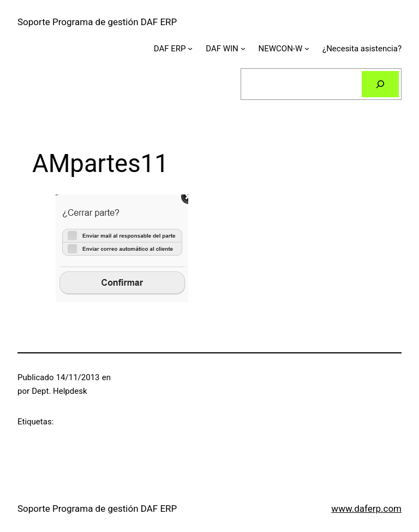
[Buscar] (380, 84)
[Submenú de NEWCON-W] (307, 48)
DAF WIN (222, 49)
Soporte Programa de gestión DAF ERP (97, 22)
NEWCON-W (281, 49)
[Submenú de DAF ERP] (190, 48)
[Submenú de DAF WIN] (243, 48)
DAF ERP (170, 49)
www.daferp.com (366, 509)
